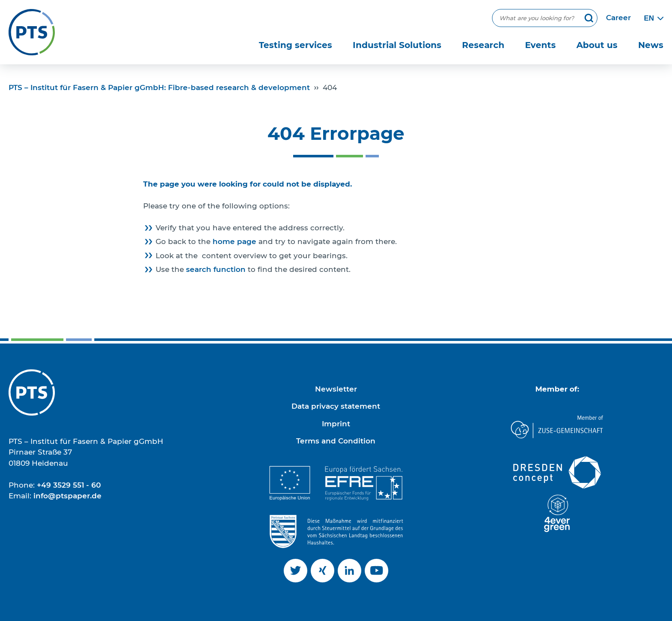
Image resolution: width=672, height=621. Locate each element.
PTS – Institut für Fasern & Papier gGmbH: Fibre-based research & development (159, 87)
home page (234, 241)
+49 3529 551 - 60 (69, 485)
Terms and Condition (336, 441)
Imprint (336, 424)
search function (216, 269)
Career (618, 18)
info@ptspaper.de (67, 496)
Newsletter (336, 389)
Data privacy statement (336, 406)
